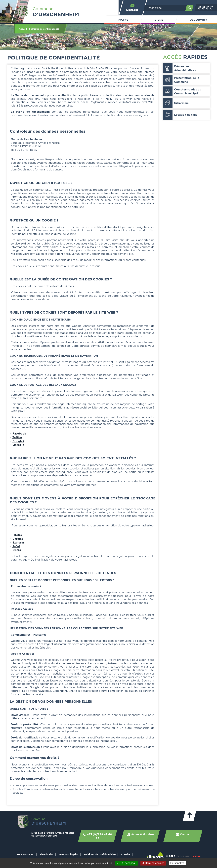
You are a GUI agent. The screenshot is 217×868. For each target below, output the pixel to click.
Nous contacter (25, 854)
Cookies (126, 854)
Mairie (123, 20)
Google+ (18, 441)
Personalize (177, 863)
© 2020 (183, 856)
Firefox (17, 535)
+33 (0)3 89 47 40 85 (97, 836)
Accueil (23, 29)
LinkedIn (18, 445)
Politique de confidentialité (100, 854)
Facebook (19, 434)
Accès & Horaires (141, 835)
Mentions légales (69, 854)
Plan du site (47, 854)
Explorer (18, 542)
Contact (132, 7)
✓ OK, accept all (126, 863)
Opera (17, 550)
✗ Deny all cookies (153, 863)
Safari (16, 546)
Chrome (18, 539)
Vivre (159, 20)
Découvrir (198, 20)
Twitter (17, 437)
